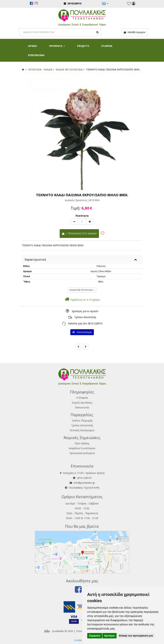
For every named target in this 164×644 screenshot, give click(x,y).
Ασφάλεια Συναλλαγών (82, 448)
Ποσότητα (82, 216)
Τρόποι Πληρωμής (82, 420)
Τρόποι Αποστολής (85, 317)
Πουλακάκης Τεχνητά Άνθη (84, 488)
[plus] (90, 222)
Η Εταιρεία (82, 398)
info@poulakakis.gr (84, 483)
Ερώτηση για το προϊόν (85, 311)
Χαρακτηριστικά (35, 260)
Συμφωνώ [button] (95, 636)
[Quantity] (82, 222)
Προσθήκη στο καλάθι (79, 233)
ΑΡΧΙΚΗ (33, 46)
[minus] (74, 222)
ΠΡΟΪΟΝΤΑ (57, 46)
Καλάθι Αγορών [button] (134, 32)
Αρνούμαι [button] (109, 636)
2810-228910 (95, 323)
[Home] (23, 69)
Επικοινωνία (82, 407)
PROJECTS (83, 46)
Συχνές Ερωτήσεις (82, 403)
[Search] (60, 32)
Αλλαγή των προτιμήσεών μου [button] (136, 636)
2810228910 (72, 3)
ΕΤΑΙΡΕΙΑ (107, 46)
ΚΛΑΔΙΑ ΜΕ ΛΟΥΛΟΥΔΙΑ (82, 290)
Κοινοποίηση (82, 332)
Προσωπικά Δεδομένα (82, 453)
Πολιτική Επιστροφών (82, 430)
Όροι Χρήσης (82, 443)
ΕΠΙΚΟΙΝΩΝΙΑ (36, 55)
